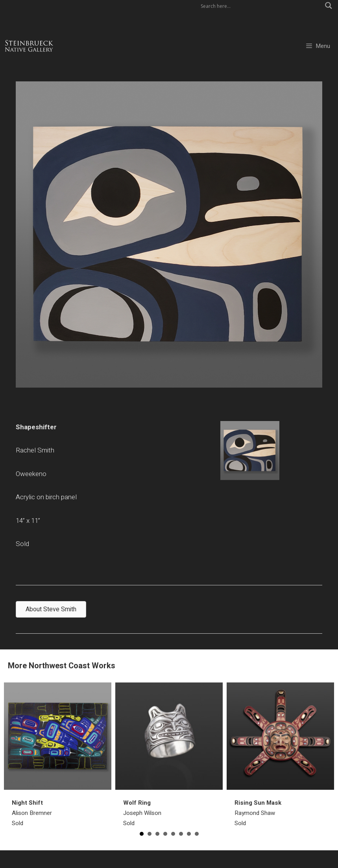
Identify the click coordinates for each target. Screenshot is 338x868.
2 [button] (150, 834)
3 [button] (157, 834)
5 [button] (173, 834)
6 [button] (181, 834)
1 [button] (142, 834)
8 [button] (197, 834)
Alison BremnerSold (32, 813)
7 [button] (189, 834)
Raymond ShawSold (258, 813)
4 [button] (165, 834)
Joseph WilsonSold (142, 813)
